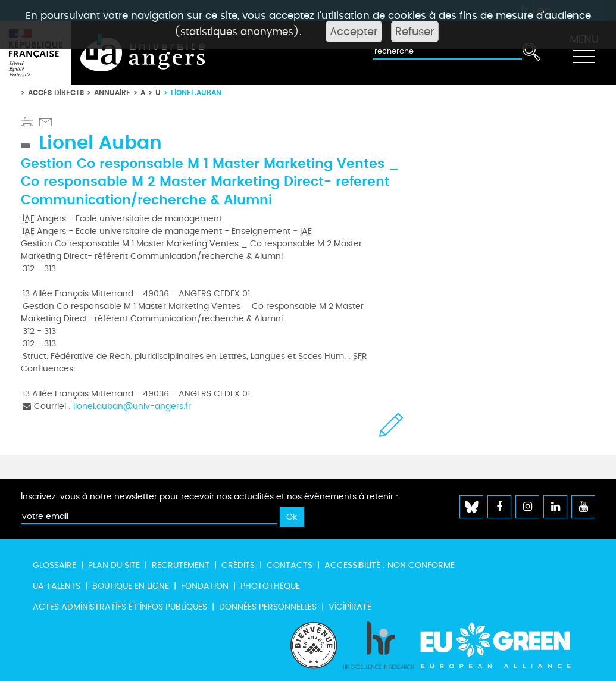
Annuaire (112, 93)
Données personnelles (268, 607)
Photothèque (270, 586)
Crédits (238, 565)
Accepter (354, 32)
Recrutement (181, 565)
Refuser (415, 32)
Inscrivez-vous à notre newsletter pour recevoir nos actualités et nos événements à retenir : (209, 497)
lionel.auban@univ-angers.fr (132, 406)
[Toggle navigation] (584, 53)
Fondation (205, 586)
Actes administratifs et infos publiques (120, 607)
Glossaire (54, 565)
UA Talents (57, 586)
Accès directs (56, 93)
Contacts (290, 565)
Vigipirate (350, 607)
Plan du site (114, 565)
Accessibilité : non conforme (390, 565)
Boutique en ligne (131, 586)
